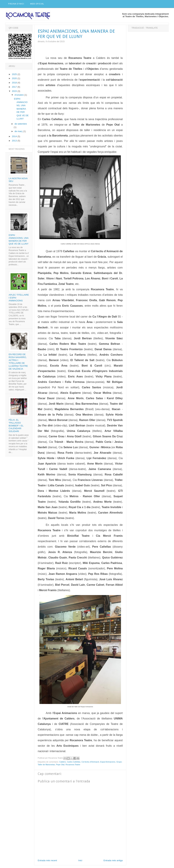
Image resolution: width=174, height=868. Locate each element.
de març (19, 131)
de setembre (21, 124)
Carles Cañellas (74, 762)
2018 (15, 83)
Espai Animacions (108, 762)
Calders (63, 762)
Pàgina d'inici (16, 4)
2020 (15, 79)
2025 (15, 74)
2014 (15, 137)
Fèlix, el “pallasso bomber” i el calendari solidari (16, 426)
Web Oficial (37, 4)
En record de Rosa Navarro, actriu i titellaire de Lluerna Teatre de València (18, 362)
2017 (15, 87)
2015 (15, 91)
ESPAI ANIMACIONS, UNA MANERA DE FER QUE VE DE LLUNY (21, 109)
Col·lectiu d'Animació (90, 762)
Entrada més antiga (113, 861)
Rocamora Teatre (73, 765)
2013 (15, 141)
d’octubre (19, 95)
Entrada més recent (47, 861)
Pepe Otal (60, 765)
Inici (80, 861)
